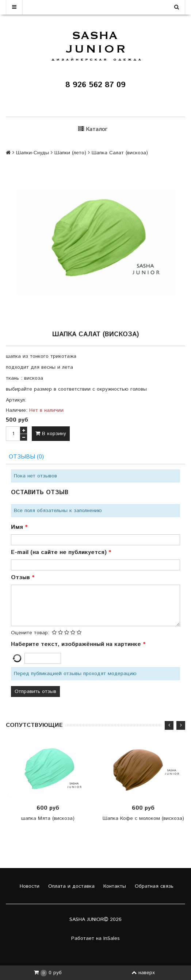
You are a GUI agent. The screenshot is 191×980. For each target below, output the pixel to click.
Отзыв (21, 578)
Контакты (114, 886)
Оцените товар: (30, 633)
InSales (112, 938)
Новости (29, 886)
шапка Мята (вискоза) (48, 818)
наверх (143, 973)
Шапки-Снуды (33, 153)
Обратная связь (153, 886)
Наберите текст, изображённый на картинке (77, 644)
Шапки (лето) (70, 153)
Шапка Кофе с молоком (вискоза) (143, 818)
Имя (18, 527)
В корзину (51, 434)
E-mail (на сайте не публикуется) (60, 552)
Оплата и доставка (70, 886)
